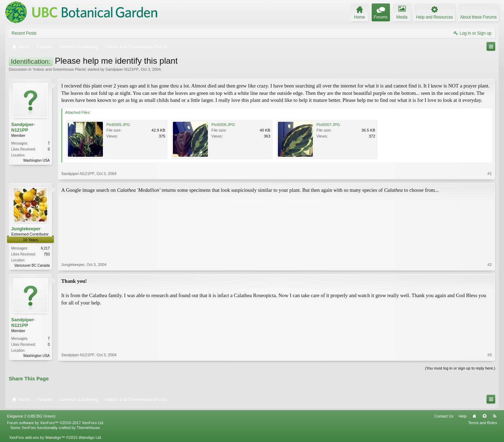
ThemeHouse (88, 428)
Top (484, 416)
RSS (495, 416)
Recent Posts (24, 33)
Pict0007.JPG (328, 125)
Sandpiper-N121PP (122, 69)
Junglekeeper (26, 229)
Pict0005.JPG (118, 125)
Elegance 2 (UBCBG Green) (31, 416)
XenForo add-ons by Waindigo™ (37, 437)
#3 (490, 355)
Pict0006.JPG (223, 125)
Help (463, 416)
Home (474, 416)
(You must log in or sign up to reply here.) (460, 368)
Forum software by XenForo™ (56, 423)
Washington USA (36, 160)
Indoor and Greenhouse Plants (59, 69)
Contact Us (444, 416)
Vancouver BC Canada (32, 265)
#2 (490, 265)
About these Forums (478, 17)
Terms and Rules (482, 423)
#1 (490, 174)
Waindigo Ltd (90, 437)
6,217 (45, 248)
